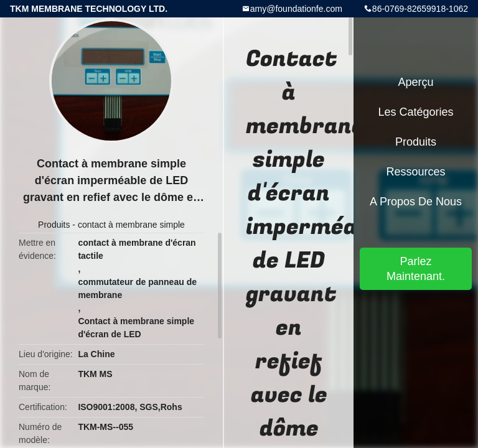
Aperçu (415, 82)
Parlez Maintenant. (416, 269)
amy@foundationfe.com (296, 9)
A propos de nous (416, 202)
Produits (54, 225)
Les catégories (415, 112)
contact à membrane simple (131, 225)
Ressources (415, 172)
